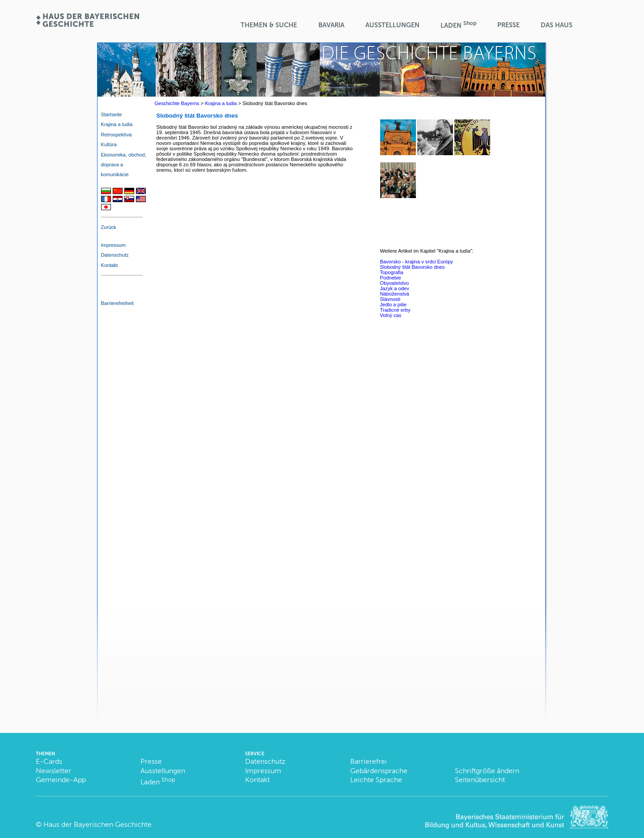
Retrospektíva (117, 135)
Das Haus (557, 25)
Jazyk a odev (395, 288)
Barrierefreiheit (117, 303)
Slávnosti (390, 299)
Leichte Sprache (376, 780)
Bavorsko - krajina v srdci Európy (417, 262)
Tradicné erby (395, 310)
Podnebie (391, 278)
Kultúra (109, 144)
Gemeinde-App (61, 780)
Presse (508, 25)
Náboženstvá (395, 294)
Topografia (392, 272)
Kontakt (110, 265)
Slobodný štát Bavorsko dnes (413, 267)
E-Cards (49, 761)
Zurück (109, 227)
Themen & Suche (269, 25)
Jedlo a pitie (394, 305)
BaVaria (331, 25)
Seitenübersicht (480, 780)
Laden (458, 25)
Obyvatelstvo (395, 283)
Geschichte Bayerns (177, 103)
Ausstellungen (392, 25)
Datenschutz (115, 255)
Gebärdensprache (379, 771)
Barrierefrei (369, 761)
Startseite (112, 114)
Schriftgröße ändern (487, 771)
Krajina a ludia (117, 124)
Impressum (113, 245)
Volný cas (391, 315)
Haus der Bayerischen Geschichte (97, 824)
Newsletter (53, 771)
